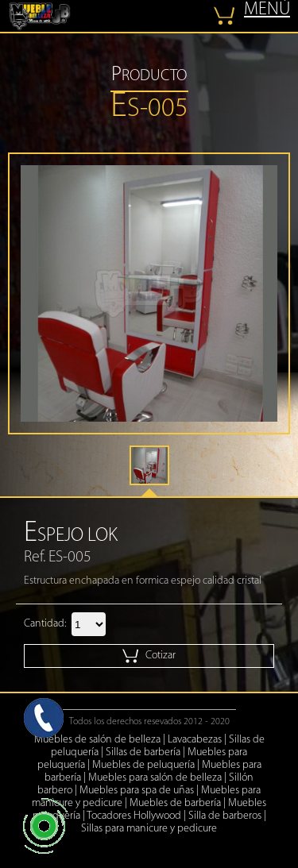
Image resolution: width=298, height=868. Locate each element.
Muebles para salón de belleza (155, 778)
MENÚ (267, 10)
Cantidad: (45, 624)
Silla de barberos (225, 816)
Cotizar (149, 656)
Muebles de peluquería (143, 765)
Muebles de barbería (175, 803)
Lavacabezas (195, 740)
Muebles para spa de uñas (137, 791)
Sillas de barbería (143, 752)
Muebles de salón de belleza (97, 740)
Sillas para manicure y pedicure (149, 829)
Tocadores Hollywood (134, 816)
